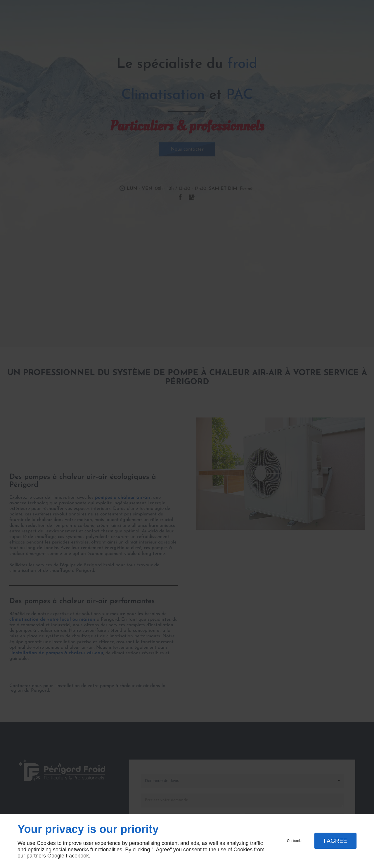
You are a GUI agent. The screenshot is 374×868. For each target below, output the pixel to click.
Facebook (77, 856)
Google (56, 856)
